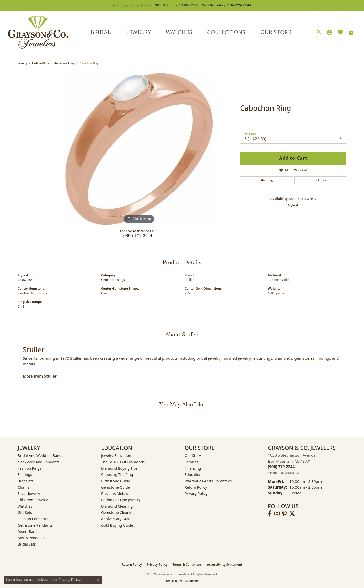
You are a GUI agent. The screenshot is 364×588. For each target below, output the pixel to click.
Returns (320, 180)
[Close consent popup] (98, 580)
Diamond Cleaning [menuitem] (117, 506)
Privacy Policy (196, 494)
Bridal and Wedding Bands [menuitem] (40, 456)
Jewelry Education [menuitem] (116, 456)
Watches (179, 32)
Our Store (276, 32)
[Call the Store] (281, 467)
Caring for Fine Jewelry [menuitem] (121, 500)
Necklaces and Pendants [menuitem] (39, 462)
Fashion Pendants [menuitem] (33, 519)
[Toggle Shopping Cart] (351, 32)
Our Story (193, 456)
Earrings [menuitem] (25, 475)
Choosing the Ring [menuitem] (117, 475)
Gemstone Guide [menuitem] (116, 487)
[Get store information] (284, 473)
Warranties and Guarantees (208, 481)
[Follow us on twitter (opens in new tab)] (292, 514)
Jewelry (138, 32)
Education (193, 475)
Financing (193, 468)
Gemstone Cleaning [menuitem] (118, 513)
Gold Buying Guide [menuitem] (117, 525)
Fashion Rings (41, 63)
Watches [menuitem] (25, 506)
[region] (139, 149)
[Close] (358, 5)
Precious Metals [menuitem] (115, 494)
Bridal (101, 32)
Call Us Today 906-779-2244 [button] (227, 5)
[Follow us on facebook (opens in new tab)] (270, 514)
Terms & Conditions (187, 565)
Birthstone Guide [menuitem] (116, 481)
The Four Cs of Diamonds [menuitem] (123, 462)
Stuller (189, 280)
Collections (226, 32)
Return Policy (196, 487)
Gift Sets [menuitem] (25, 513)
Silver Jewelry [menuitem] (29, 494)
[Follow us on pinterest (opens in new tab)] (284, 514)
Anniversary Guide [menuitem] (117, 519)
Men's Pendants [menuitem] (31, 538)
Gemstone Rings (65, 63)
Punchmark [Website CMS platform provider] (191, 581)
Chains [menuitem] (24, 487)
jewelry (22, 63)
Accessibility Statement (224, 565)
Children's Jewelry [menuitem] (33, 500)
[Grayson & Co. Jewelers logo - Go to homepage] (34, 32)
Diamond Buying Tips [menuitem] (119, 468)
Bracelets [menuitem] (26, 481)
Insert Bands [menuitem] (29, 531)
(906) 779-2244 (138, 236)
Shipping (267, 180)
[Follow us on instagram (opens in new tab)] (277, 514)
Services (191, 462)
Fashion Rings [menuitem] (30, 468)
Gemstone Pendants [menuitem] (35, 525)
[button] (319, 32)
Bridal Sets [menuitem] (27, 544)
